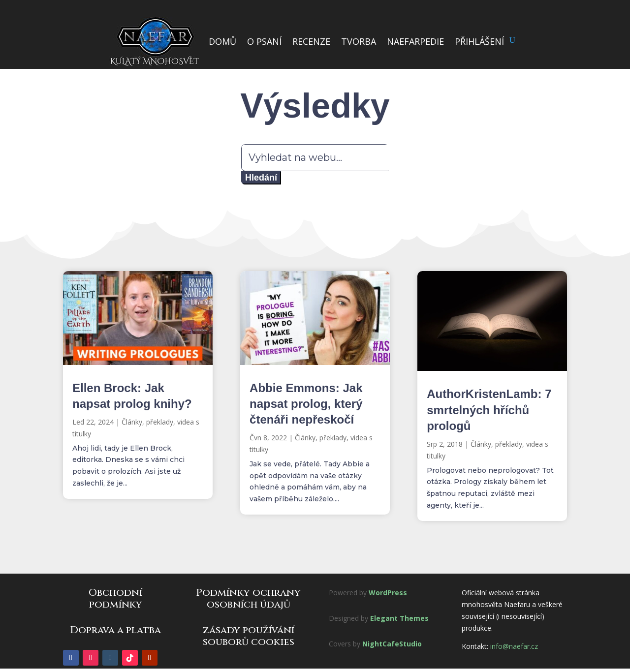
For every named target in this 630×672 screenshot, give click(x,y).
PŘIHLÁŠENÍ (479, 41)
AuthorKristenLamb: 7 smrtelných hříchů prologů (489, 410)
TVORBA (359, 41)
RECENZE (311, 41)
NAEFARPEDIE (415, 41)
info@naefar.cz (514, 646)
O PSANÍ (264, 41)
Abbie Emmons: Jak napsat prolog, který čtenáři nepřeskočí (306, 404)
